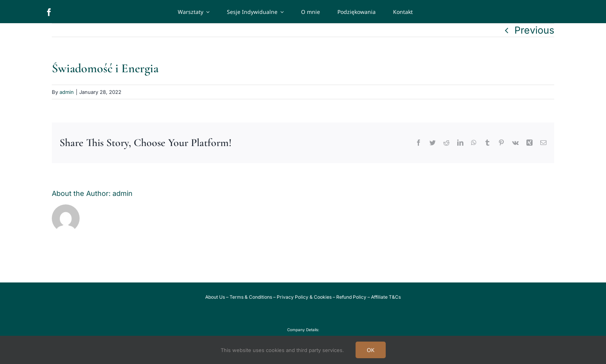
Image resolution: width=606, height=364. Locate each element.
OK (371, 350)
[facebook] (49, 12)
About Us (215, 297)
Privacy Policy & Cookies (304, 297)
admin (67, 92)
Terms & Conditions (251, 297)
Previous (534, 30)
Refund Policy (351, 297)
